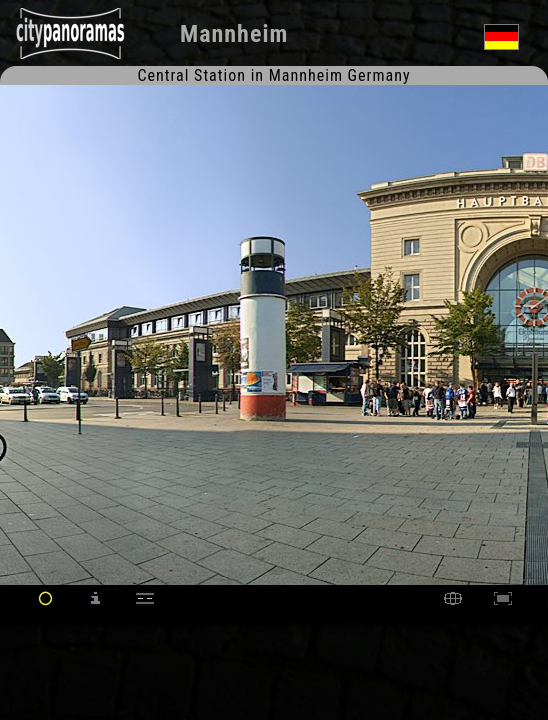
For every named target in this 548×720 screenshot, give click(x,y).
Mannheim (234, 34)
